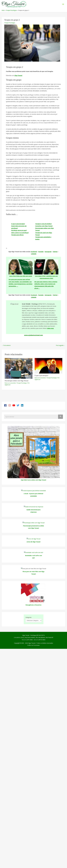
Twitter (55, 252)
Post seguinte (61, 345)
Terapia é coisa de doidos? (43, 224)
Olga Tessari (18, 75)
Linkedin (34, 254)
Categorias (28, 679)
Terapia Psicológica (10, 23)
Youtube (41, 252)
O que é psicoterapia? (18, 224)
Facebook (34, 252)
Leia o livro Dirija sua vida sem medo (21, 276)
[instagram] (10, 405)
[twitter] (19, 405)
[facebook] (6, 405)
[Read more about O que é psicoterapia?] (48, 366)
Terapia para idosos (17, 235)
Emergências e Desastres (33, 667)
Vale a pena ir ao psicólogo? (20, 233)
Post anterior (6, 345)
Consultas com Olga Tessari (44, 226)
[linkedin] (23, 405)
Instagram (48, 252)
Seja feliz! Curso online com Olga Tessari (33, 480)
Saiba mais (50, 328)
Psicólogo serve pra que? (19, 230)
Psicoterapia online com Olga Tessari (17, 381)
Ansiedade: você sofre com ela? (33, 592)
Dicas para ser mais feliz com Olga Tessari (34, 636)
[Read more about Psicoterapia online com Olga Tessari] (19, 368)
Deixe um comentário (10, 383)
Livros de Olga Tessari (34, 542)
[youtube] (14, 405)
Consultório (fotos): (19, 700)
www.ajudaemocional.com (33, 335)
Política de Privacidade (33, 707)
